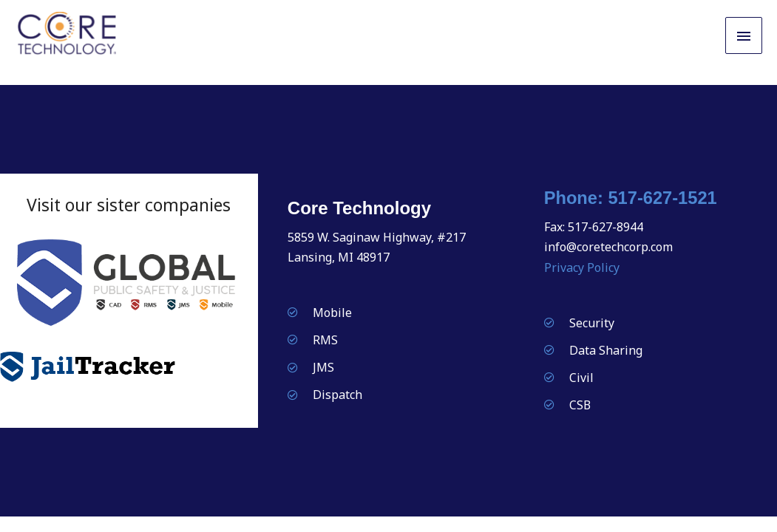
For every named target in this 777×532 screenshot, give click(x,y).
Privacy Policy (582, 268)
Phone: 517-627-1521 (632, 199)
